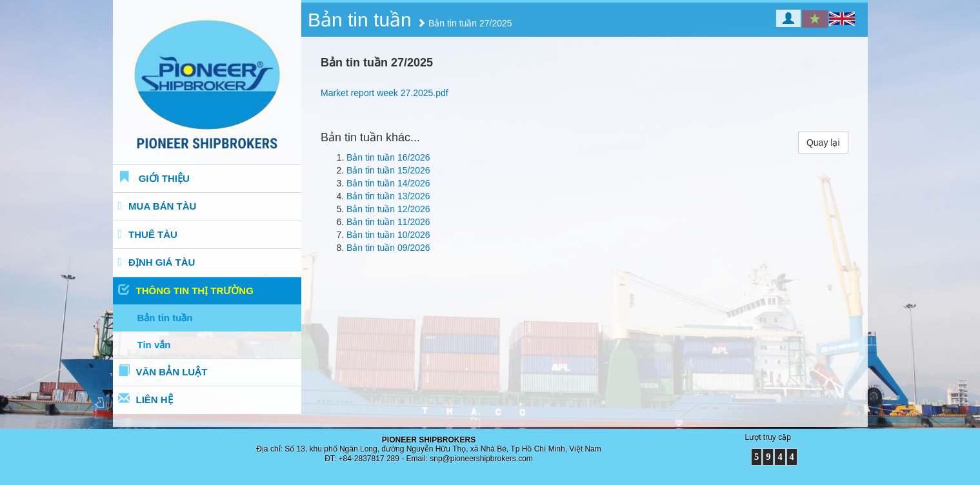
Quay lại (823, 143)
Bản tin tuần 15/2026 (388, 170)
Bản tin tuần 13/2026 (388, 196)
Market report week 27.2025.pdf (385, 93)
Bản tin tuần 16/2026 (388, 157)
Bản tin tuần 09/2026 (388, 248)
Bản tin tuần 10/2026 (388, 235)
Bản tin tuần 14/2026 (388, 183)
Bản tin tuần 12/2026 (388, 209)
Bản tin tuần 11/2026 (388, 222)
